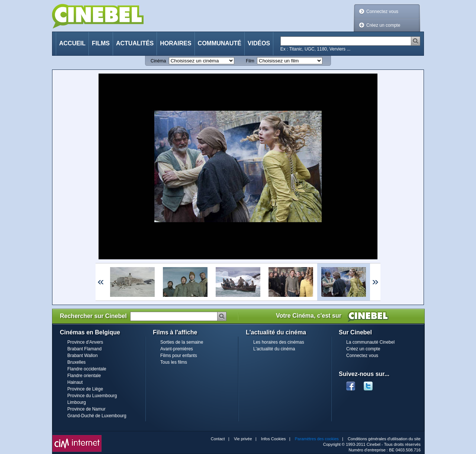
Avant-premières (177, 349)
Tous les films (174, 362)
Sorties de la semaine (182, 342)
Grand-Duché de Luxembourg (97, 416)
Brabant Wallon (83, 356)
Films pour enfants (179, 356)
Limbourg (77, 402)
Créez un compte (383, 25)
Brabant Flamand (84, 349)
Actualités (135, 43)
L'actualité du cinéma (274, 349)
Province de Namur (86, 409)
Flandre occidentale (87, 369)
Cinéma (158, 61)
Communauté (220, 43)
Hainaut (75, 382)
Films (101, 43)
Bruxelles (76, 362)
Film (250, 61)
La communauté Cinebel (370, 342)
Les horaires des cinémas (279, 342)
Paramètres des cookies (317, 439)
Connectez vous (382, 12)
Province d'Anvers (85, 342)
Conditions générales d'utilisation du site (384, 439)
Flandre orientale (84, 376)
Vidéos (259, 43)
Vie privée (243, 439)
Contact (218, 439)
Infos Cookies (274, 439)
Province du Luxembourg (92, 396)
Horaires (176, 43)
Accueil (72, 43)
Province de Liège (85, 389)
